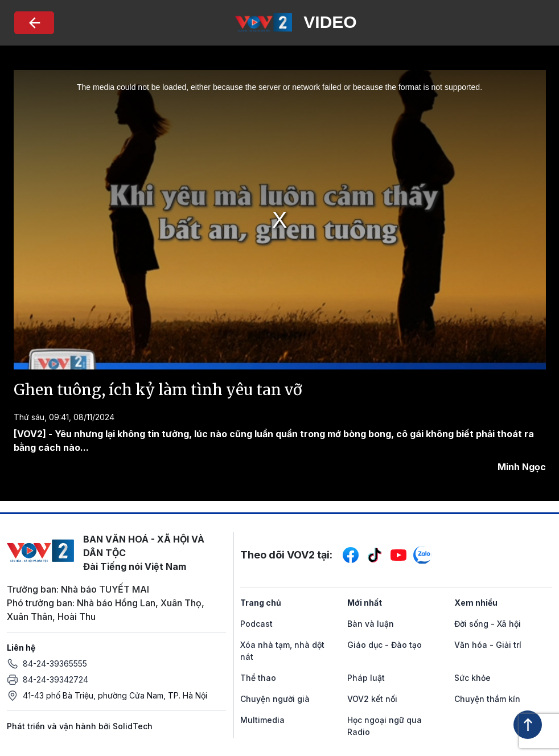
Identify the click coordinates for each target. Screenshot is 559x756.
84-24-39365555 (55, 663)
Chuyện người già (275, 699)
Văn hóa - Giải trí (488, 645)
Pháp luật (366, 678)
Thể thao (258, 678)
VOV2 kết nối (372, 699)
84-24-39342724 (56, 679)
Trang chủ (261, 603)
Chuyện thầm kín (487, 699)
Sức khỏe (472, 678)
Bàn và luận (371, 624)
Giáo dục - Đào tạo (385, 645)
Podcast (256, 624)
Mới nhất (365, 603)
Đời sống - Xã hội (488, 624)
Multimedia (262, 720)
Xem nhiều (476, 603)
